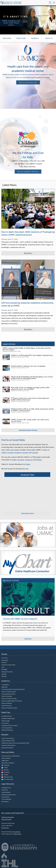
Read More (28, 639)
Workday (4, 676)
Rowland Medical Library (8, 694)
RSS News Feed (7, 777)
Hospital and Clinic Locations (10, 726)
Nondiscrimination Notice (9, 795)
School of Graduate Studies (9, 699)
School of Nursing (6, 706)
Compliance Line (6, 788)
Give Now (4, 663)
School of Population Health (9, 708)
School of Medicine (7, 703)
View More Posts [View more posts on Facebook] (27, 513)
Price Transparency (7, 728)
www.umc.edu (5, 828)
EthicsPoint (5, 790)
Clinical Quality (6, 721)
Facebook (11, 453)
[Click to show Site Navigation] (54, 3)
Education (7, 38)
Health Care (21, 38)
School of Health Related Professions (12, 701)
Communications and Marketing (10, 756)
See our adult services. (28, 82)
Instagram (18, 453)
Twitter (4, 453)
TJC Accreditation (6, 799)
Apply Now (5, 687)
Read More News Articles (28, 430)
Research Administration (8, 745)
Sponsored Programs (7, 748)
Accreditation (5, 685)
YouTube (25, 453)
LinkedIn (35, 453)
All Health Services (7, 716)
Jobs (3, 667)
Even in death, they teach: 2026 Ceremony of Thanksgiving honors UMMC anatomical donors (28, 233)
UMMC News (5, 761)
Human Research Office (8, 741)
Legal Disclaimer (6, 792)
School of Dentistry (7, 696)
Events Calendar (6, 758)
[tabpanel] (28, 20)
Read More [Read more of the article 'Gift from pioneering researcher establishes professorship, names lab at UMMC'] (28, 329)
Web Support (5, 802)
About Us (49, 38)
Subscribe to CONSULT (8, 763)
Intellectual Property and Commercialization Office (15, 743)
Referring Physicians (7, 730)
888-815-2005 (18, 834)
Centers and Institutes (8, 738)
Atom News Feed (7, 779)
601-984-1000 (17, 832)
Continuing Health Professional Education (13, 689)
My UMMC (4, 670)
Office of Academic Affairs (9, 692)
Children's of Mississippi (8, 719)
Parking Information (7, 672)
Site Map (4, 674)
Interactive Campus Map (8, 665)
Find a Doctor (5, 723)
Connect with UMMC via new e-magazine (20, 619)
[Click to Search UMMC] (50, 3)
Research (35, 38)
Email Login (5, 660)
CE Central (4, 658)
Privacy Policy (5, 797)
